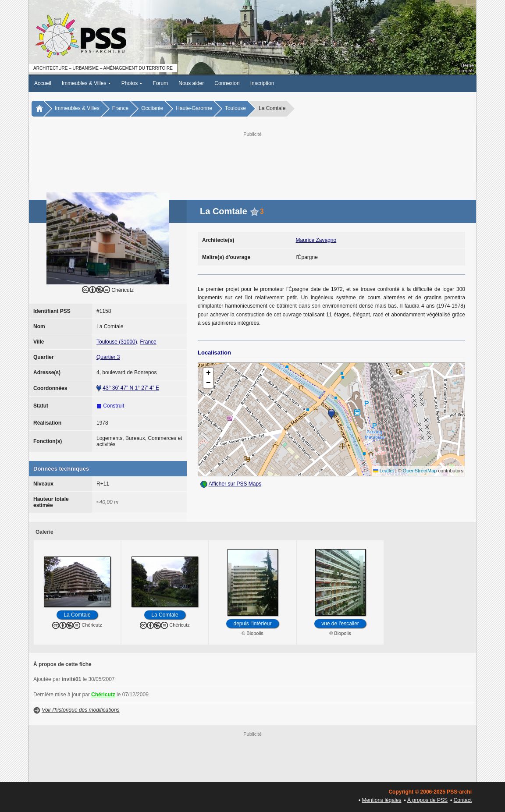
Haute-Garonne (194, 108)
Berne (468, 65)
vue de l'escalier (340, 624)
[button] (331, 414)
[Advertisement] (252, 158)
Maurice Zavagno (316, 240)
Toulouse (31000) (117, 342)
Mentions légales (381, 800)
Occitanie (152, 108)
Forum (161, 83)
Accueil (43, 83)
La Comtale (77, 615)
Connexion (227, 83)
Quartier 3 (108, 357)
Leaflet (384, 471)
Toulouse (235, 108)
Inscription (262, 83)
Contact (463, 800)
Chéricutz (103, 695)
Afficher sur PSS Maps (235, 484)
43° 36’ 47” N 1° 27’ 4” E (131, 388)
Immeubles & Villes (86, 83)
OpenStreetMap (420, 471)
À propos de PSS (427, 800)
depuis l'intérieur (252, 624)
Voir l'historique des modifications (80, 710)
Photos (132, 83)
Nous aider (191, 83)
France (120, 108)
